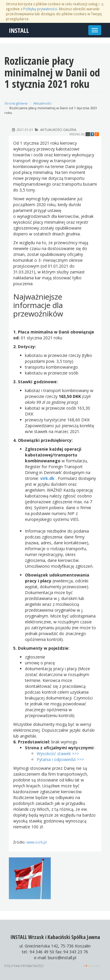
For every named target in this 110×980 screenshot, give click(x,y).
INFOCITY (94, 966)
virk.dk (47, 478)
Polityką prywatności (40, 9)
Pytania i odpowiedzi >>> (60, 759)
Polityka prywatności (24, 966)
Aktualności (43, 103)
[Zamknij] (102, 5)
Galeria (70, 130)
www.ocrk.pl (37, 842)
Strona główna (16, 103)
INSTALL (19, 30)
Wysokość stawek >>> (58, 754)
